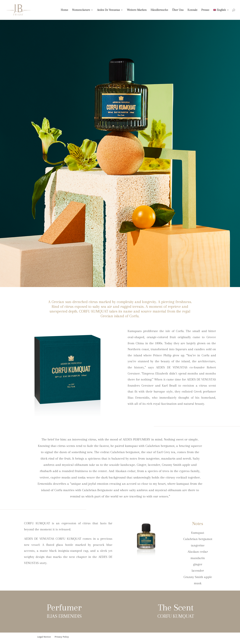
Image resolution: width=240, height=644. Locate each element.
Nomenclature (81, 10)
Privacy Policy (62, 637)
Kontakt (192, 10)
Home (64, 10)
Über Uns (178, 10)
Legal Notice (44, 637)
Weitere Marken (137, 10)
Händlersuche (159, 10)
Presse (205, 10)
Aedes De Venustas (108, 10)
